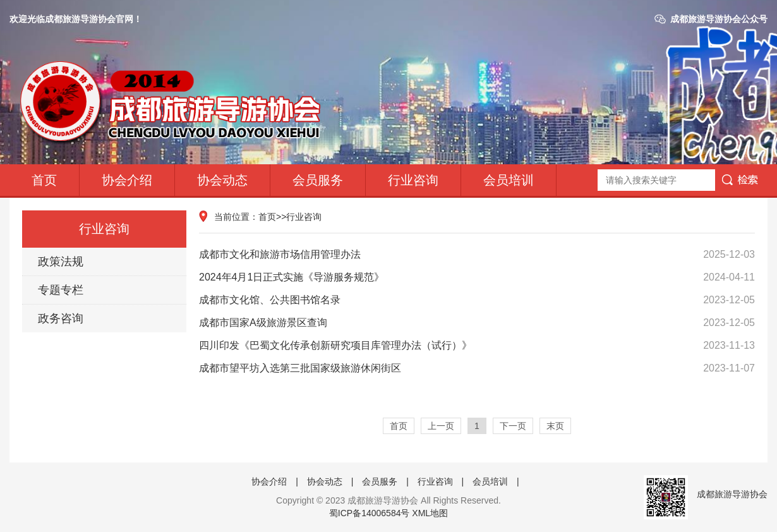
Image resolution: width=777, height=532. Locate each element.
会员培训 (509, 180)
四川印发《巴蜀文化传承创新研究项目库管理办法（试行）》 (477, 346)
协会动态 (222, 180)
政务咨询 (61, 318)
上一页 (441, 426)
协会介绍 (127, 180)
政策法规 (61, 262)
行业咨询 (413, 180)
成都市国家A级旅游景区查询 (477, 323)
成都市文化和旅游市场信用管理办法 (477, 255)
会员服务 (318, 180)
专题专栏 (61, 290)
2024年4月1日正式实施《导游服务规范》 (477, 277)
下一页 (513, 426)
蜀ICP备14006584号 (370, 513)
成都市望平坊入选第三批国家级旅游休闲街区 (477, 368)
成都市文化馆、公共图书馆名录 (477, 300)
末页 (555, 426)
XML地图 (430, 513)
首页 (44, 180)
